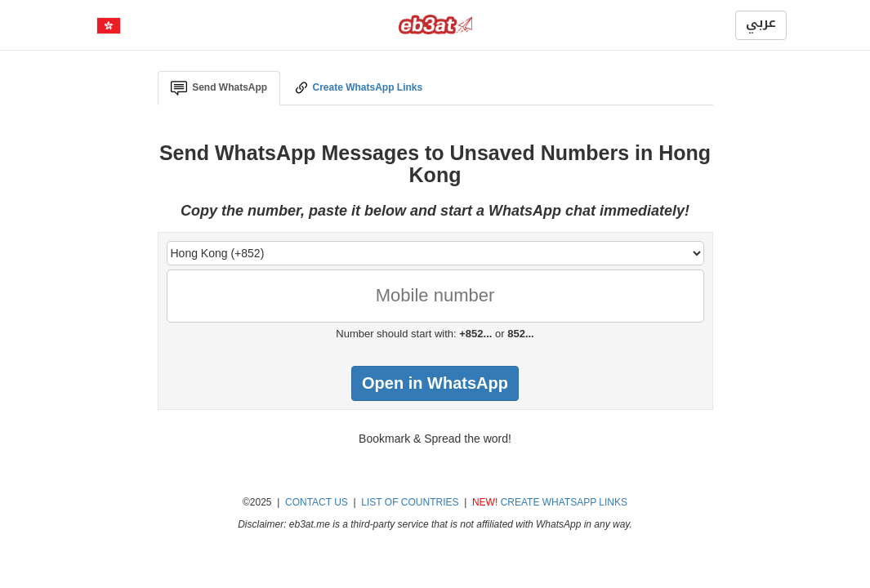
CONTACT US (317, 502)
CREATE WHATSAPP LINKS (564, 502)
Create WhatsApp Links (358, 88)
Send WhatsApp (219, 88)
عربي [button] (761, 23)
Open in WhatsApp (435, 383)
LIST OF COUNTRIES (410, 502)
